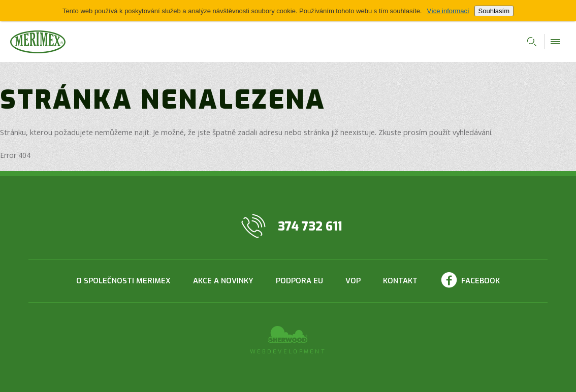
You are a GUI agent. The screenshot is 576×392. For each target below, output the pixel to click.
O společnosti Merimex (123, 281)
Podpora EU (299, 281)
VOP (353, 281)
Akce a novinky (223, 281)
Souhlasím (494, 11)
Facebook (481, 281)
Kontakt (400, 281)
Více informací (448, 11)
